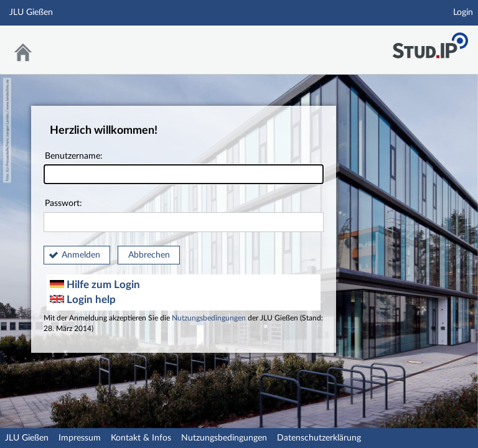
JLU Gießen (27, 438)
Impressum (80, 438)
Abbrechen (149, 255)
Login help (83, 300)
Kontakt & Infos (141, 438)
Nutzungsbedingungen (209, 318)
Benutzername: (184, 168)
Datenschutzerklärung (319, 438)
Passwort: (184, 216)
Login (463, 12)
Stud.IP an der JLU (430, 42)
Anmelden (81, 255)
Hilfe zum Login (95, 285)
